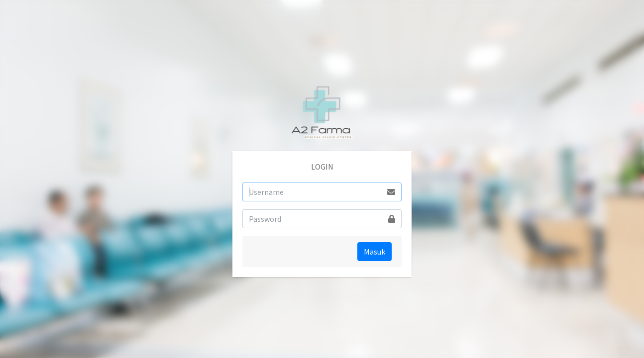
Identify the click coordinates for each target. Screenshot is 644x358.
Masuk (375, 252)
